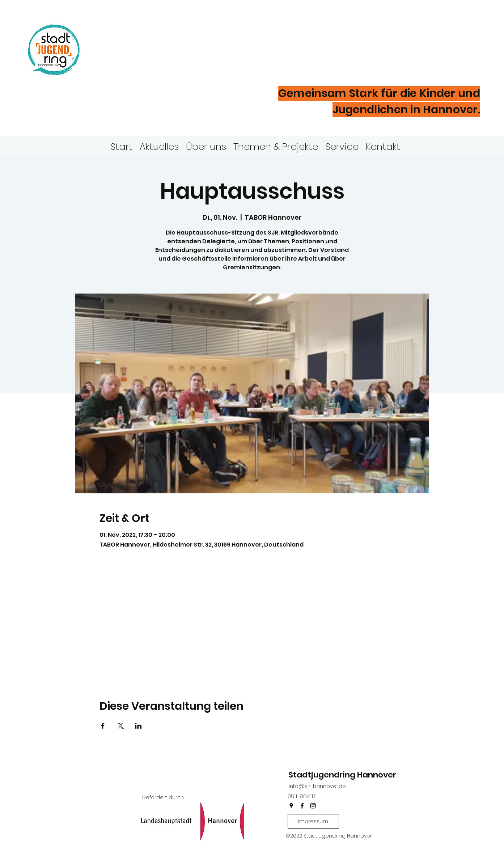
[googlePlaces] (291, 806)
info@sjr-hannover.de (317, 786)
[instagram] (313, 806)
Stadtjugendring (168, 38)
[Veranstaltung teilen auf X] (121, 726)
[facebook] (302, 806)
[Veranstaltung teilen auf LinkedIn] (138, 726)
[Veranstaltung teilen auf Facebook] (103, 726)
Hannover (137, 61)
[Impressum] (313, 821)
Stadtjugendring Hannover (342, 775)
